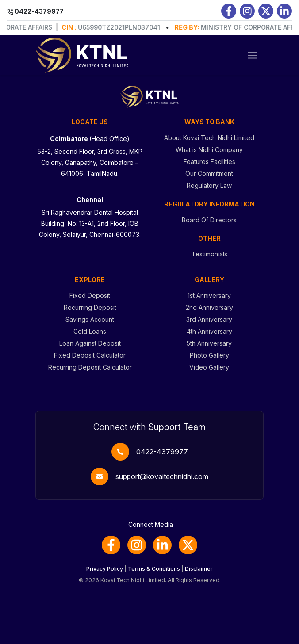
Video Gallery (209, 367)
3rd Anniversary (209, 319)
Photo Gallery (209, 355)
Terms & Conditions (154, 569)
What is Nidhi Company (209, 150)
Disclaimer (199, 569)
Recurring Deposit (90, 307)
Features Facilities (209, 162)
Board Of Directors (209, 220)
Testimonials (209, 254)
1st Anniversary (209, 295)
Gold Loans (90, 331)
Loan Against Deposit (90, 343)
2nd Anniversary (209, 307)
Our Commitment (209, 173)
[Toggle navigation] (253, 55)
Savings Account (90, 319)
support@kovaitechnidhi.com (162, 476)
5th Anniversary (209, 343)
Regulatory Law (209, 185)
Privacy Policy (105, 569)
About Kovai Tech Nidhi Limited (209, 138)
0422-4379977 (162, 452)
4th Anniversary (209, 331)
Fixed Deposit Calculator (90, 355)
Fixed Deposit (90, 295)
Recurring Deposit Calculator (90, 367)
